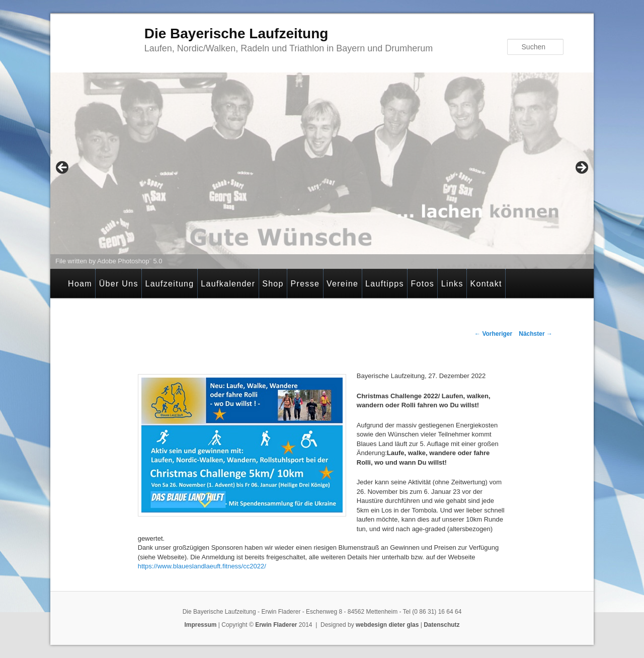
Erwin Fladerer (276, 625)
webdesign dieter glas (387, 625)
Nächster (536, 334)
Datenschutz (441, 625)
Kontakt (486, 284)
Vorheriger (493, 334)
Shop (273, 284)
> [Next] (581, 168)
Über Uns (119, 284)
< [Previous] (63, 168)
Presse (305, 284)
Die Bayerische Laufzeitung (236, 33)
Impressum (200, 625)
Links (452, 284)
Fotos (423, 284)
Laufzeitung (169, 284)
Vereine (342, 284)
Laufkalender (228, 284)
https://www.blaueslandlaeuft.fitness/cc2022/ (202, 566)
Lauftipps (385, 284)
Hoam (80, 284)
